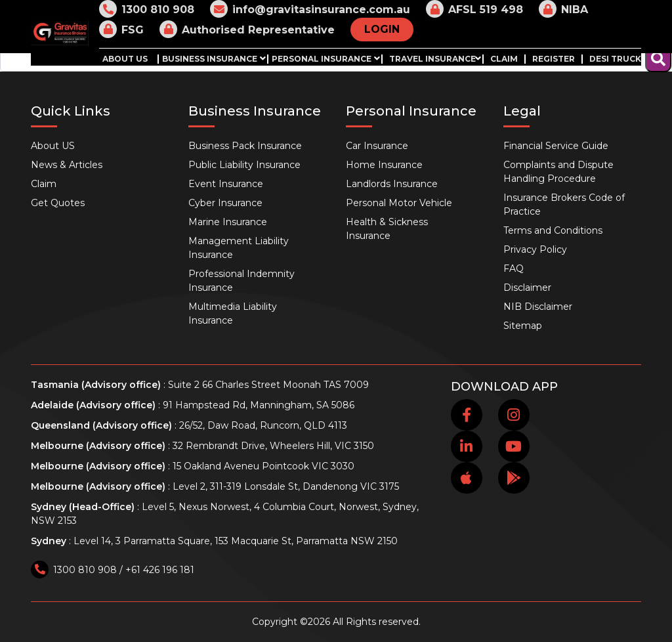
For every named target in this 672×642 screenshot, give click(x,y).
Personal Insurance (322, 59)
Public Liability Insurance (244, 165)
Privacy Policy (535, 249)
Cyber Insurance (225, 203)
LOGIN (382, 29)
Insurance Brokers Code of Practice (564, 204)
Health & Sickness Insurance (387, 229)
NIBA (563, 9)
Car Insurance (377, 146)
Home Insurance (384, 165)
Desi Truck (615, 59)
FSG (121, 29)
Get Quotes (58, 203)
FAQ (514, 268)
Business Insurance (210, 59)
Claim (504, 59)
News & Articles (67, 165)
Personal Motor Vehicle (399, 203)
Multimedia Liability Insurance (233, 313)
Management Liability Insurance (239, 248)
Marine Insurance (228, 222)
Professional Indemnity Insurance (241, 281)
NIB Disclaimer (538, 307)
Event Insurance (226, 184)
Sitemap (523, 326)
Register (554, 59)
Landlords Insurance (392, 184)
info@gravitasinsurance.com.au (310, 9)
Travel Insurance (432, 59)
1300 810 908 (147, 9)
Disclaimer (527, 288)
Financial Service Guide (556, 146)
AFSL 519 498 (474, 9)
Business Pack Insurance (245, 146)
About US (125, 59)
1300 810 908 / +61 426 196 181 (113, 570)
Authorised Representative (247, 29)
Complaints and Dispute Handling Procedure (558, 172)
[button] (262, 58)
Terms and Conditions (553, 230)
